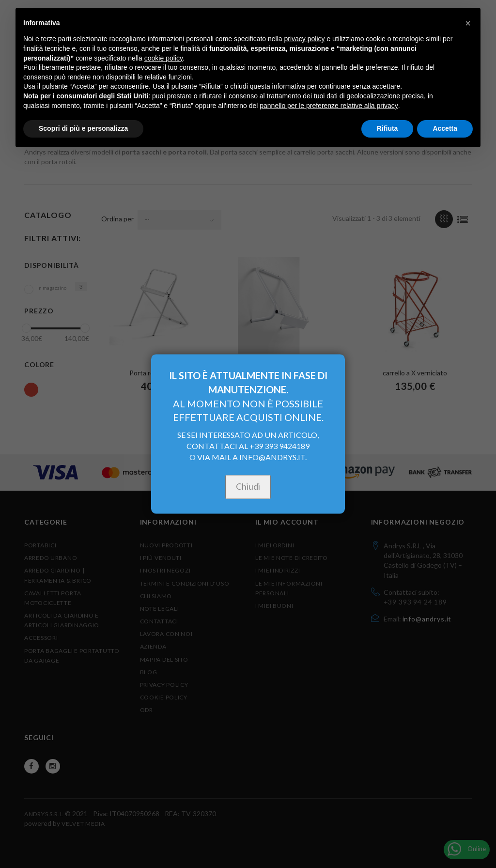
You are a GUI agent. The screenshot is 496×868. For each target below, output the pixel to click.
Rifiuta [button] (387, 128)
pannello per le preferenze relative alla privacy (329, 106)
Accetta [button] (445, 128)
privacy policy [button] (305, 39)
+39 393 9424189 (279, 446)
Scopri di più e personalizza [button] (83, 128)
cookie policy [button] (163, 58)
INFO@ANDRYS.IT (272, 457)
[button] (468, 23)
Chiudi (248, 487)
